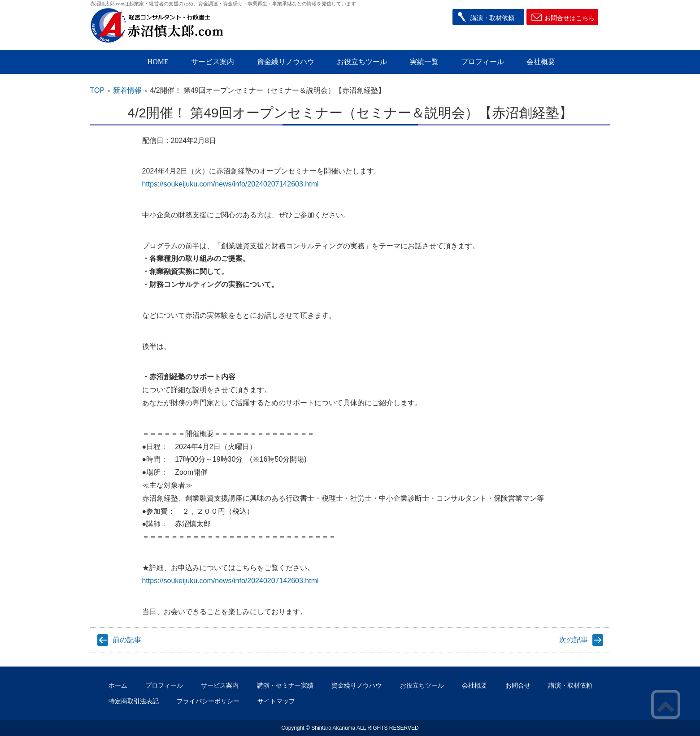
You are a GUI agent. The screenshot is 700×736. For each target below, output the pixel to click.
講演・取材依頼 (492, 18)
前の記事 (127, 640)
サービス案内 (213, 62)
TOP (98, 90)
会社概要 (541, 62)
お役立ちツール (362, 62)
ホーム (118, 685)
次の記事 (574, 640)
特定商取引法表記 (134, 701)
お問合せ (518, 685)
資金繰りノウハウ (286, 62)
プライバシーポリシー (208, 701)
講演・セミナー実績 (285, 685)
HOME (158, 62)
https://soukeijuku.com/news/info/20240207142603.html (230, 184)
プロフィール (483, 62)
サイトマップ (276, 701)
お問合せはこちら (570, 18)
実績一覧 (424, 62)
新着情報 (127, 90)
